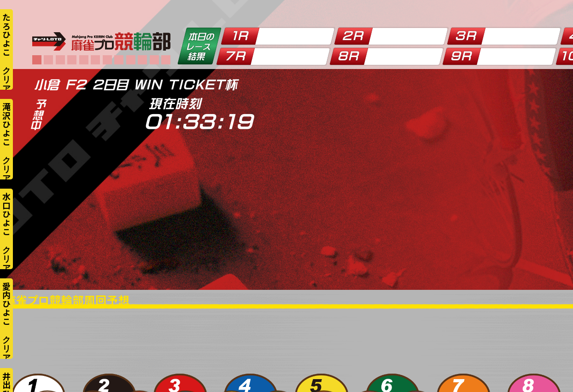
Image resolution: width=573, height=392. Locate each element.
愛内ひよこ (6, 304)
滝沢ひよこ (6, 124)
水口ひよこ (6, 214)
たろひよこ (6, 35)
